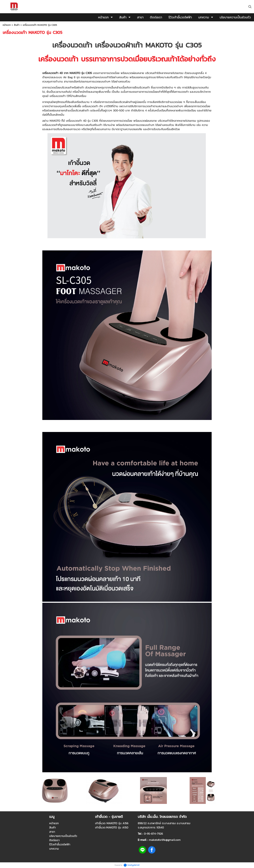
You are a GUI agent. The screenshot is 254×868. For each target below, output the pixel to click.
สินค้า (17, 25)
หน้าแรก (7, 25)
